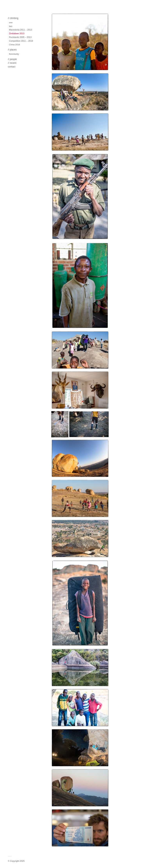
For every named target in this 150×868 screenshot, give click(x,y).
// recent (12, 63)
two (11, 26)
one (11, 22)
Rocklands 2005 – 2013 (20, 37)
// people (12, 59)
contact (12, 67)
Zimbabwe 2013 (17, 33)
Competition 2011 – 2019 (21, 41)
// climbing (13, 18)
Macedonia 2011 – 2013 (21, 30)
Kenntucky (14, 54)
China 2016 (14, 45)
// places (12, 50)
